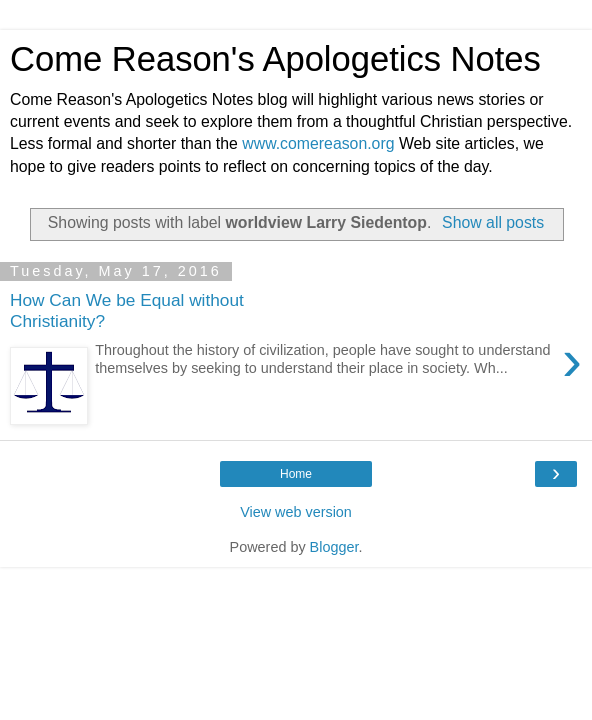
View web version (296, 512)
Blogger (334, 547)
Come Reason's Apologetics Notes (275, 59)
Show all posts (493, 222)
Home (296, 474)
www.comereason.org (318, 143)
